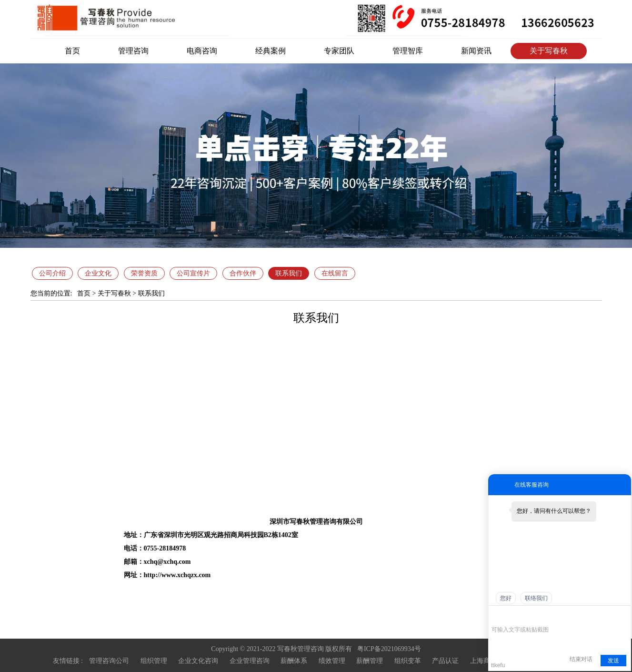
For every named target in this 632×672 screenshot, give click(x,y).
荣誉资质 (144, 273)
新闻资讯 (476, 51)
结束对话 (581, 659)
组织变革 (408, 661)
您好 (506, 598)
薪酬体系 (294, 661)
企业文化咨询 (198, 661)
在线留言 (335, 273)
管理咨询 (133, 51)
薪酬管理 (370, 661)
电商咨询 (202, 51)
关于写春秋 (549, 51)
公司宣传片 (193, 273)
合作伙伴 (243, 273)
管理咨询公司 (109, 661)
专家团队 (339, 51)
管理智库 (408, 51)
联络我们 (536, 598)
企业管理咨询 (250, 661)
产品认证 (445, 661)
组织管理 (154, 661)
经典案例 (271, 51)
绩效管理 (332, 661)
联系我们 (289, 273)
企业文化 (98, 273)
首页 (72, 51)
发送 (613, 661)
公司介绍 (52, 273)
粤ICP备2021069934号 (389, 649)
